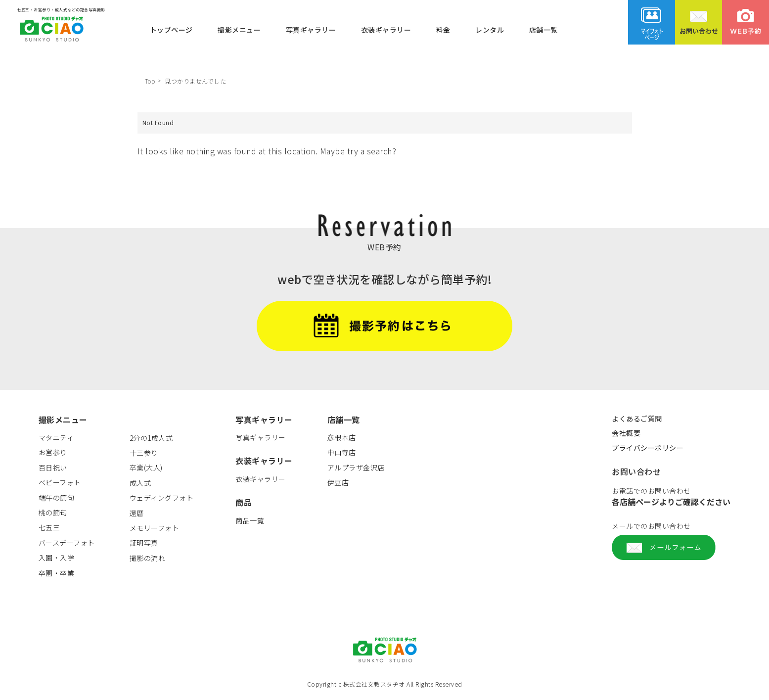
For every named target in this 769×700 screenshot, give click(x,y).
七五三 (49, 527)
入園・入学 (57, 558)
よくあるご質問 (637, 419)
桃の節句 (53, 513)
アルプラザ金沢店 (356, 467)
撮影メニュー (239, 29)
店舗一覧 (543, 29)
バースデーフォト (67, 543)
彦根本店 (342, 437)
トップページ (171, 29)
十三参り (144, 453)
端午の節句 (57, 498)
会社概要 (626, 433)
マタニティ (56, 437)
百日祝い (53, 467)
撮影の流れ (148, 558)
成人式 (140, 483)
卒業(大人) (146, 467)
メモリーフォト (155, 528)
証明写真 (144, 543)
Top (150, 81)
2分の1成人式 (151, 438)
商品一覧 (250, 520)
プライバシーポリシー (648, 448)
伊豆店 (338, 482)
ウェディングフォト (162, 498)
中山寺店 (342, 452)
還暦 (137, 513)
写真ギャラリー (311, 29)
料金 (443, 29)
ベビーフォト (60, 482)
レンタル (490, 29)
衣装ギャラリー (386, 29)
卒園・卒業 (57, 573)
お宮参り (53, 452)
